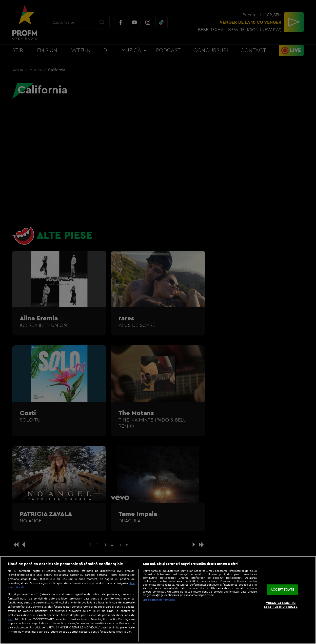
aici (10, 619)
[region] (158, 600)
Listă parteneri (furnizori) (159, 600)
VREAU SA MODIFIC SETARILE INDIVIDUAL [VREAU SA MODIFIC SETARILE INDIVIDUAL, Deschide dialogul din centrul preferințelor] (281, 605)
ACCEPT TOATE (282, 590)
